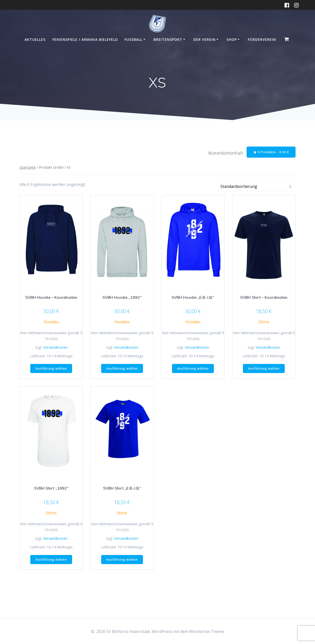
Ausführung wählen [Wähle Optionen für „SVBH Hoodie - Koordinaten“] (51, 368)
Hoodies (51, 322)
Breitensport (168, 39)
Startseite (28, 167)
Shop (232, 39)
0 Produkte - (271, 152)
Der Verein (205, 39)
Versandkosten (55, 347)
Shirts (264, 322)
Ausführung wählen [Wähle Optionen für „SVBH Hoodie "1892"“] (122, 368)
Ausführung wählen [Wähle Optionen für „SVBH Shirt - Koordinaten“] (264, 368)
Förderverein (262, 39)
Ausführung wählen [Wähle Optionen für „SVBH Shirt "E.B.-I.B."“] (122, 560)
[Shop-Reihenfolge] (256, 186)
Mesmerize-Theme (206, 631)
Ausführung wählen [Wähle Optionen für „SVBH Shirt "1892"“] (51, 560)
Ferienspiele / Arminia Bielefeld (85, 39)
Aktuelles (35, 39)
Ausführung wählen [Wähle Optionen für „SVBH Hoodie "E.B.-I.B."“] (193, 368)
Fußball (134, 39)
